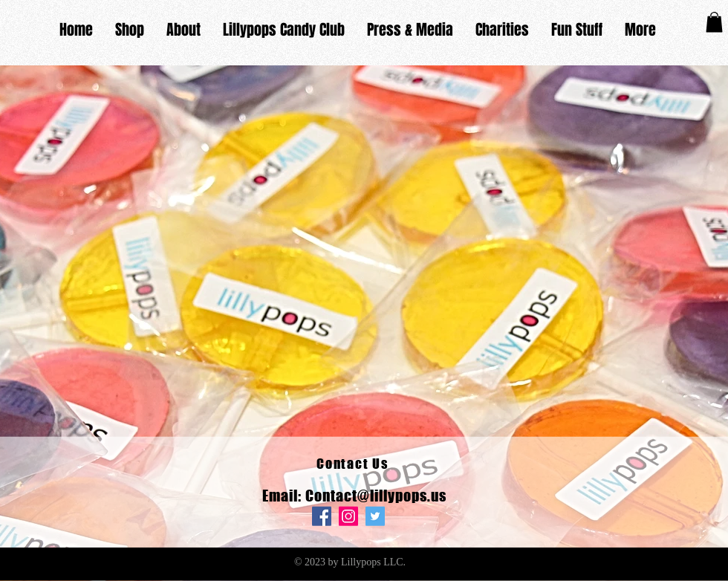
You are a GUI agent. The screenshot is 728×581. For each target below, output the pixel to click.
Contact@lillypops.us (376, 496)
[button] (714, 22)
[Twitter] (375, 516)
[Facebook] (322, 516)
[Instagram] (348, 516)
